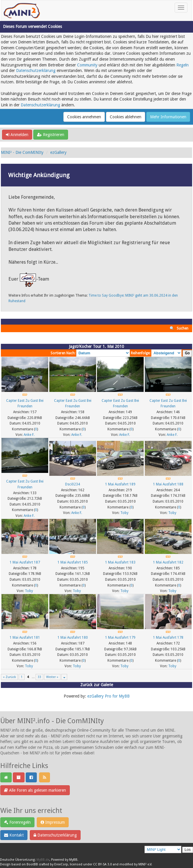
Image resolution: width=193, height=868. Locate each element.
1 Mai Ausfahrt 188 (168, 484)
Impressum (53, 822)
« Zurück (9, 677)
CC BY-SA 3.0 (102, 864)
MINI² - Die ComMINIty (22, 152)
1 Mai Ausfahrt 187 (25, 562)
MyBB (73, 860)
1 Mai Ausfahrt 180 (73, 638)
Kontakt (14, 835)
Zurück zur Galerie (97, 685)
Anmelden (17, 135)
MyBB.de (43, 860)
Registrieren (51, 135)
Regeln (182, 65)
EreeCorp (61, 864)
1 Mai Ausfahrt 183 (120, 562)
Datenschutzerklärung (36, 71)
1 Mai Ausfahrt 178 (168, 638)
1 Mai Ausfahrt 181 (25, 638)
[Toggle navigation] (181, 8)
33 (39, 677)
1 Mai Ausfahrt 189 (120, 484)
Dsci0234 (73, 484)
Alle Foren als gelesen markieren (35, 790)
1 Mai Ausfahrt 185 (73, 562)
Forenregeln (17, 822)
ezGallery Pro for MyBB (108, 696)
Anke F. (29, 435)
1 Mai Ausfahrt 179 (120, 638)
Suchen (182, 328)
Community (87, 65)
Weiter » (52, 677)
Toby (124, 513)
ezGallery (58, 152)
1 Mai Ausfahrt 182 (168, 562)
